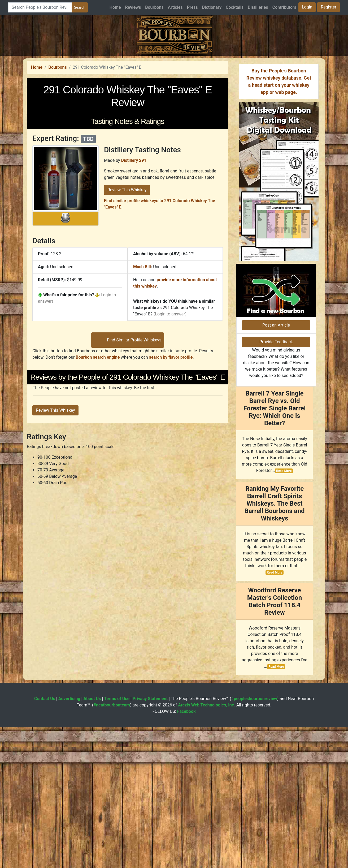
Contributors (284, 7)
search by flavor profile (171, 506)
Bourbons (154, 7)
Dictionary (212, 7)
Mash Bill (142, 341)
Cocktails (235, 7)
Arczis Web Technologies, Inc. (207, 846)
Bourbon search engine (98, 506)
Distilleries (258, 7)
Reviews (133, 7)
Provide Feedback (276, 482)
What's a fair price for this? (69, 369)
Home (115, 7)
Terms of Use (117, 839)
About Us (92, 839)
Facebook (186, 852)
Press (192, 7)
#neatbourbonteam (112, 846)
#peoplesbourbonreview (254, 839)
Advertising (69, 839)
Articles (175, 7)
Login (307, 7)
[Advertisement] (174, 93)
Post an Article (276, 466)
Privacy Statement (150, 839)
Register (329, 7)
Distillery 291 (134, 235)
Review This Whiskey (127, 264)
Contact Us (45, 839)
